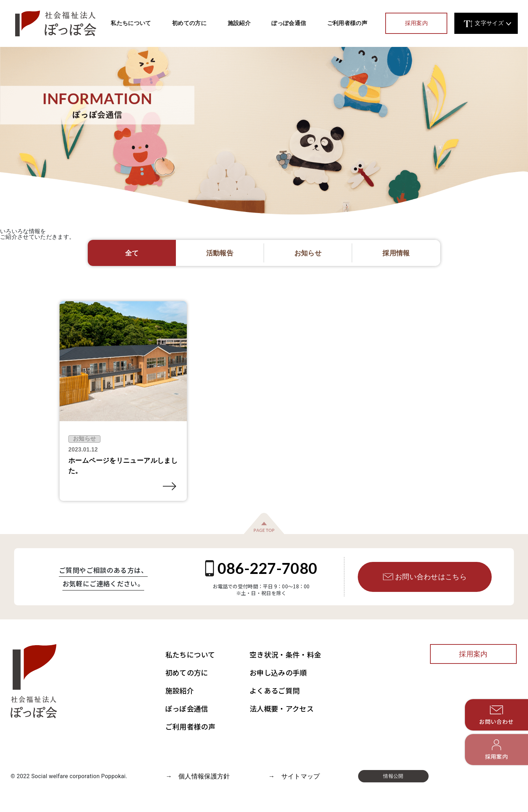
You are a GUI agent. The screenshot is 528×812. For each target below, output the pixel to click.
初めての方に (189, 23)
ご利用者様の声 (347, 23)
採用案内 (416, 23)
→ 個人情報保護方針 (198, 776)
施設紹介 (239, 23)
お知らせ (84, 439)
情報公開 (393, 776)
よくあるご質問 (275, 690)
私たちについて (131, 23)
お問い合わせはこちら (425, 577)
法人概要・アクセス (282, 708)
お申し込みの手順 (278, 672)
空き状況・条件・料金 (285, 655)
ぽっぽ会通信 (289, 23)
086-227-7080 (261, 568)
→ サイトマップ (294, 776)
